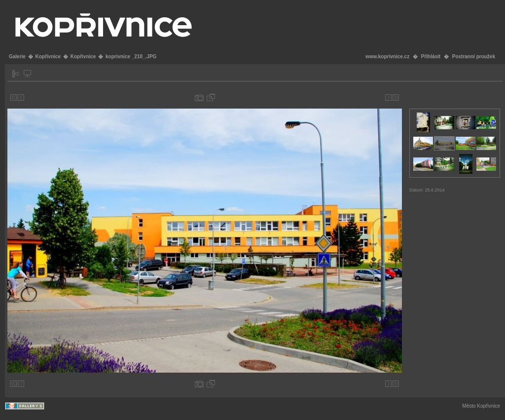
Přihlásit (431, 57)
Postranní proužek (474, 57)
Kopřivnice (48, 57)
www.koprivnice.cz (387, 57)
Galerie (17, 57)
